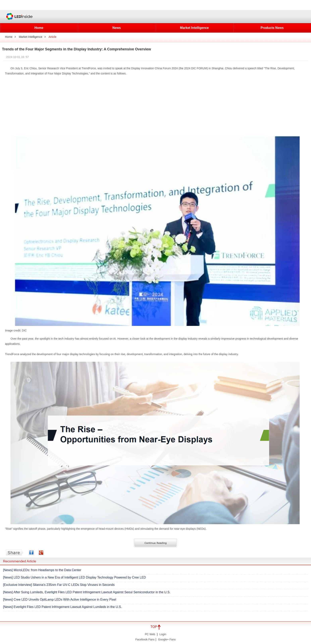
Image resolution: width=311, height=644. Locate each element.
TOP (156, 627)
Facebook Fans (145, 639)
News (117, 28)
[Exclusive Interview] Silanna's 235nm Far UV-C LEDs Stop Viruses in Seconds (59, 585)
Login (163, 634)
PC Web (150, 634)
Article (52, 37)
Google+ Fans (167, 639)
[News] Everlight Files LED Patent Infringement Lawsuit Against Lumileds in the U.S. (62, 607)
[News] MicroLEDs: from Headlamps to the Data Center (42, 570)
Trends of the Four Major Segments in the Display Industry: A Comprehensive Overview (77, 49)
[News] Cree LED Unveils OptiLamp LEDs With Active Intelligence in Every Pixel (60, 600)
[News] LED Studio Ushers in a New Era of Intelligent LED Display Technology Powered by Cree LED (74, 577)
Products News (272, 28)
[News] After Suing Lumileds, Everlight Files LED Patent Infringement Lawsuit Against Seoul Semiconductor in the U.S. (87, 592)
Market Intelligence (194, 28)
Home (39, 28)
